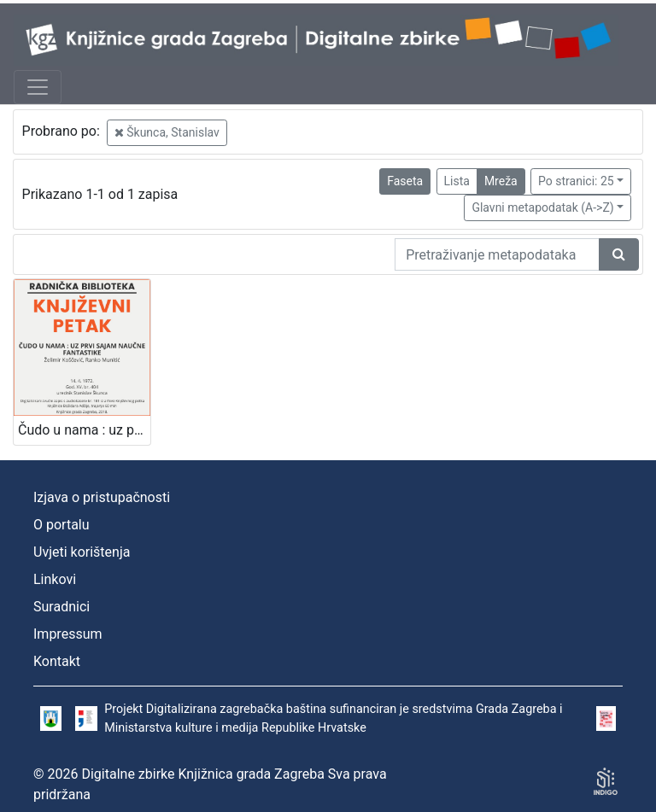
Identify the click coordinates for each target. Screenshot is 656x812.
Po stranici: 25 (576, 181)
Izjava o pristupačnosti (102, 497)
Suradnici (61, 607)
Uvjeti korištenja (82, 552)
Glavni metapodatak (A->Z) (542, 207)
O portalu (61, 525)
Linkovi (55, 579)
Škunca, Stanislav (167, 132)
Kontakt (57, 661)
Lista (457, 181)
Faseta (405, 181)
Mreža (501, 181)
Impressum (68, 634)
